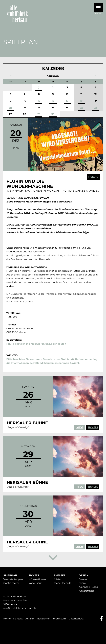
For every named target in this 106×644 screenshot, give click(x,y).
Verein (84, 575)
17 (67, 101)
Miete (57, 579)
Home (7, 619)
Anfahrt (30, 619)
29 (39, 114)
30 (53, 114)
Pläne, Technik (62, 583)
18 (81, 101)
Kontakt (18, 619)
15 (39, 101)
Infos (79, 427)
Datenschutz (76, 619)
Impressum (59, 619)
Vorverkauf (35, 583)
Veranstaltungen (13, 579)
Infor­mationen (37, 579)
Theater (60, 575)
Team (82, 583)
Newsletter (43, 619)
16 (53, 101)
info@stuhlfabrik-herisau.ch (19, 608)
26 (96, 107)
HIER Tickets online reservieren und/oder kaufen (36, 344)
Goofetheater (11, 583)
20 (10, 107)
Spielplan (10, 575)
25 (81, 107)
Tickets (93, 177)
